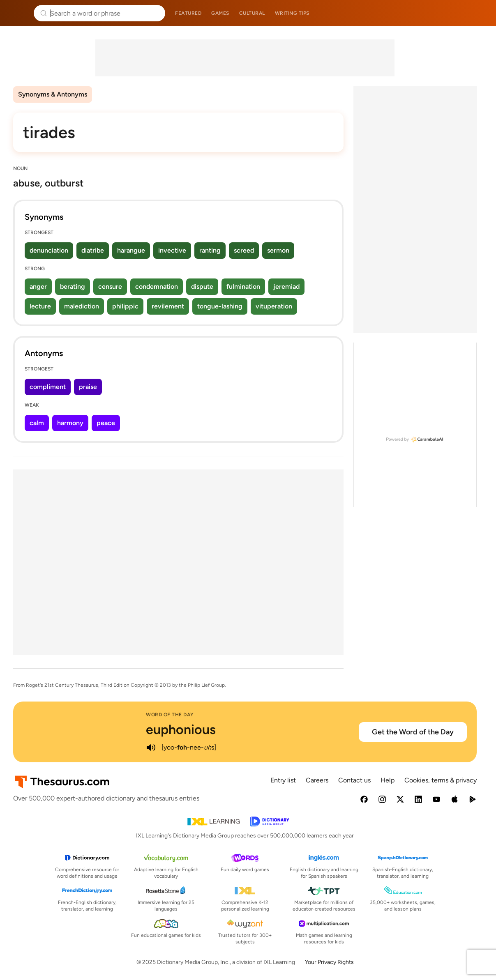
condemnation (157, 286)
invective (172, 250)
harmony (70, 423)
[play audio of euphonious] (151, 748)
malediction (82, 306)
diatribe (93, 250)
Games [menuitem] (220, 13)
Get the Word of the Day (413, 732)
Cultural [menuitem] (252, 13)
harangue (131, 250)
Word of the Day (170, 715)
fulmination (243, 286)
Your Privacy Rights (329, 962)
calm (37, 423)
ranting (210, 250)
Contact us (354, 780)
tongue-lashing (220, 306)
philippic (125, 306)
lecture (40, 306)
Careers (317, 780)
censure (110, 286)
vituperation (274, 306)
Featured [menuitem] (188, 13)
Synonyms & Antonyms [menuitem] (53, 94)
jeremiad (286, 286)
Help (388, 780)
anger (38, 286)
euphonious (181, 729)
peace (106, 423)
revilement (168, 306)
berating (73, 286)
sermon (278, 250)
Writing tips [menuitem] (292, 13)
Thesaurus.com (18, 13)
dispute (202, 286)
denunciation (49, 250)
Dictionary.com (478, 13)
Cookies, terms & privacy (441, 780)
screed (244, 250)
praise (88, 387)
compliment (48, 387)
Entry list (283, 780)
